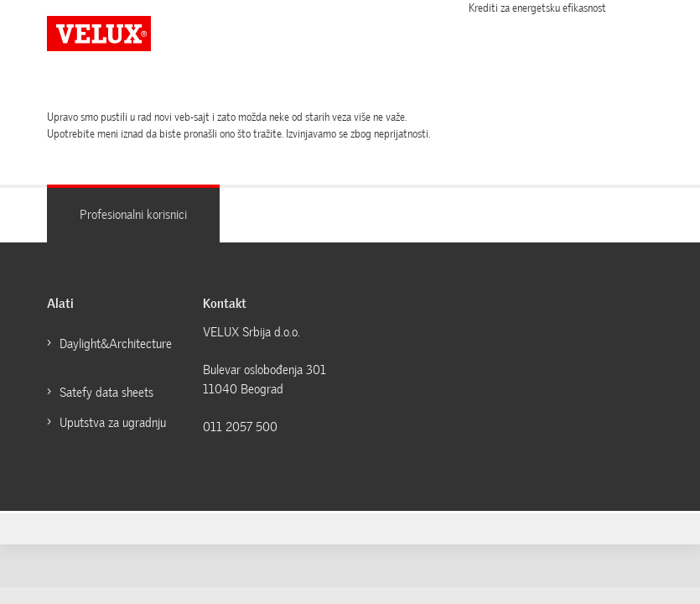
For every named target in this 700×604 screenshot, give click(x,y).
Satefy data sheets (106, 393)
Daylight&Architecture (117, 344)
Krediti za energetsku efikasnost (537, 8)
